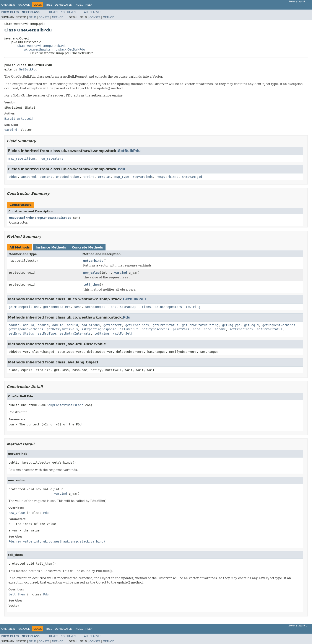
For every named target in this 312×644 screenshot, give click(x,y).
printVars (181, 329)
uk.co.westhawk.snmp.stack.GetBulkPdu (54, 49)
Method (58, 17)
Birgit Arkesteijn (20, 119)
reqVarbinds (143, 177)
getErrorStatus (166, 325)
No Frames (68, 12)
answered (28, 177)
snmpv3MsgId (192, 177)
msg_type (122, 177)
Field (32, 17)
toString (193, 307)
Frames (53, 12)
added (13, 177)
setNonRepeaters (168, 307)
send (78, 307)
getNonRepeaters (57, 307)
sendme (220, 329)
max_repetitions (22, 159)
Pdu (121, 169)
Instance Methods (51, 247)
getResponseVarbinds (26, 329)
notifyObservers (155, 329)
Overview (8, 5)
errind (89, 177)
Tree (49, 5)
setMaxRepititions (135, 307)
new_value (91, 273)
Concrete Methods (88, 247)
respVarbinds (167, 177)
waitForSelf (123, 333)
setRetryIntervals (75, 333)
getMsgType (231, 325)
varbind (121, 273)
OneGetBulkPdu (21, 218)
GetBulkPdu (28, 69)
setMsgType (47, 333)
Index (79, 5)
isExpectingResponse (99, 329)
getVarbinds (93, 261)
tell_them (91, 284)
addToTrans (91, 325)
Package (24, 5)
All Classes (93, 12)
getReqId (251, 325)
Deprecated (63, 5)
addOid (14, 325)
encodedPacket (68, 177)
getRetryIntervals (62, 329)
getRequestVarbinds (279, 325)
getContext (112, 325)
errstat (104, 177)
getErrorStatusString (200, 325)
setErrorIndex (241, 329)
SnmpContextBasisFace (53, 218)
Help (89, 5)
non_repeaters (51, 159)
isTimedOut (129, 329)
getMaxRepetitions (24, 307)
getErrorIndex (137, 325)
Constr (44, 17)
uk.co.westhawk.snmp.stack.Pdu (42, 46)
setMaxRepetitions (101, 307)
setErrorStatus (270, 329)
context (46, 177)
